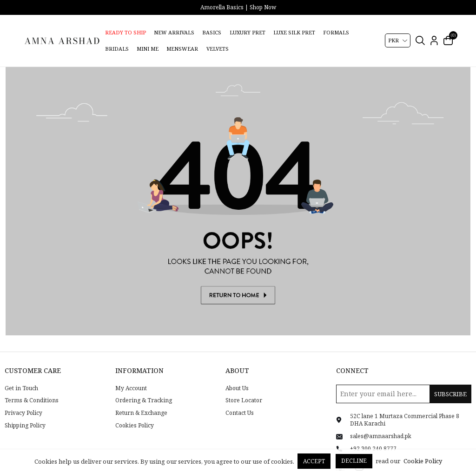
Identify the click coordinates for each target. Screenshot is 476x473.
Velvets (218, 49)
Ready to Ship (126, 32)
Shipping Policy (25, 414)
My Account (131, 377)
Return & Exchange (141, 401)
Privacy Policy (23, 401)
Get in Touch (21, 377)
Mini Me (148, 49)
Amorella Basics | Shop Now (238, 7)
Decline (354, 461)
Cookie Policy (423, 461)
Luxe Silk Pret (294, 32)
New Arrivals (174, 32)
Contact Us (240, 401)
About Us (237, 377)
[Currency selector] (398, 40)
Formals (336, 32)
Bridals (117, 49)
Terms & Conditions (32, 389)
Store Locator (244, 389)
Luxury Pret (248, 32)
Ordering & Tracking (144, 389)
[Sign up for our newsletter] (404, 382)
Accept (314, 461)
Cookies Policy (135, 414)
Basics (212, 32)
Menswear (182, 49)
